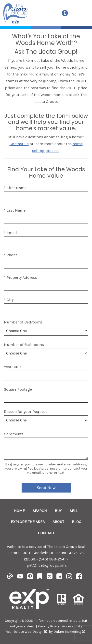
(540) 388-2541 (52, 559)
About (58, 522)
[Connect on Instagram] (69, 578)
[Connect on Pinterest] (30, 578)
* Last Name (15, 210)
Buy (58, 511)
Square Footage (18, 389)
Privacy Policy (49, 626)
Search (40, 511)
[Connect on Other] (40, 578)
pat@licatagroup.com (46, 565)
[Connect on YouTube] (20, 578)
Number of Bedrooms (23, 322)
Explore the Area (28, 522)
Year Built (13, 367)
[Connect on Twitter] (50, 578)
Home (19, 511)
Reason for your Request (26, 412)
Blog (77, 522)
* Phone (11, 255)
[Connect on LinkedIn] (59, 578)
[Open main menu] (81, 13)
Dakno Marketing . (69, 632)
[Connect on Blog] (10, 578)
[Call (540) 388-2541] (66, 13)
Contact (46, 533)
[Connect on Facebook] (79, 578)
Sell (74, 511)
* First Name (15, 188)
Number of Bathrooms (24, 345)
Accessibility (72, 626)
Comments (14, 434)
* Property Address (20, 277)
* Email (10, 233)
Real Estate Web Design (26, 632)
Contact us (19, 144)
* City (9, 300)
